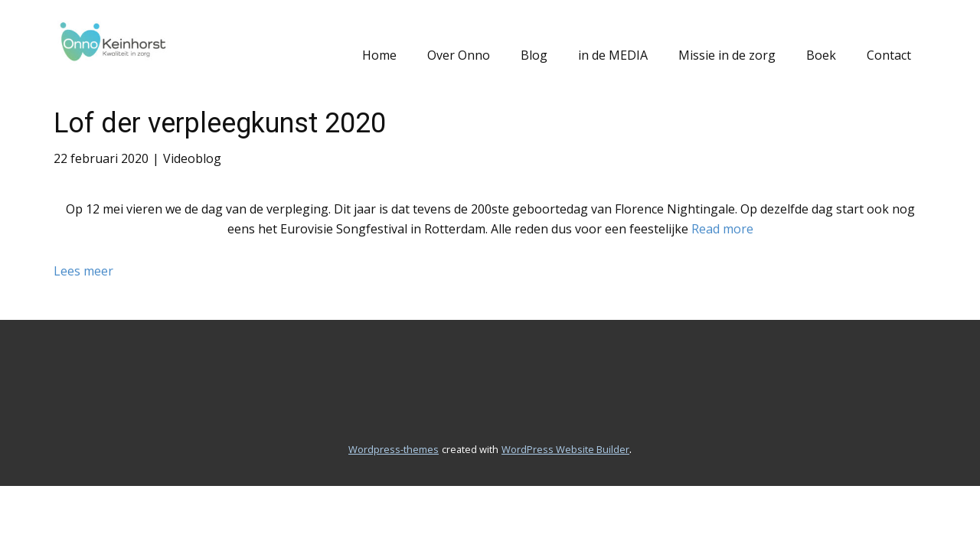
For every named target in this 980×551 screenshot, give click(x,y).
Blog (534, 55)
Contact (889, 55)
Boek (821, 55)
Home (379, 55)
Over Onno (459, 55)
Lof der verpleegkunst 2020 (220, 123)
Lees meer (83, 271)
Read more (722, 229)
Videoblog (192, 158)
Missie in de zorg (727, 55)
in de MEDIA (613, 55)
